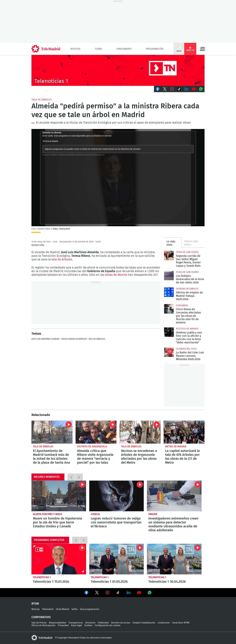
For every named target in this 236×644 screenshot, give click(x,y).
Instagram (172, 89)
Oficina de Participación (43, 625)
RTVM (35, 604)
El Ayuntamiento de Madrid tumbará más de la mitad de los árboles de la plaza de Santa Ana (52, 432)
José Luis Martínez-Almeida (45, 339)
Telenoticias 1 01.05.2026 (117, 559)
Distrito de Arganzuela (92, 447)
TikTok (179, 89)
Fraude (153, 514)
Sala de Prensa (39, 623)
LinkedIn (186, 89)
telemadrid (42, 638)
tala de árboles (62, 259)
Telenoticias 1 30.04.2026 (174, 559)
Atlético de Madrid (187, 329)
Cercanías (182, 305)
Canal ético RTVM (181, 623)
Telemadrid (48, 609)
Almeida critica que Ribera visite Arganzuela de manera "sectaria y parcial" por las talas (96, 432)
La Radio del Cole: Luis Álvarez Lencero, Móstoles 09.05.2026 (169, 352)
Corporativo (41, 617)
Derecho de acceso (121, 623)
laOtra (75, 609)
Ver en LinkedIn (129, 593)
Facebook (158, 89)
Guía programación (90, 609)
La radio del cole (186, 349)
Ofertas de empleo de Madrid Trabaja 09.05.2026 (169, 292)
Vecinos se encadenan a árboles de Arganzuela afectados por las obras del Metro (140, 432)
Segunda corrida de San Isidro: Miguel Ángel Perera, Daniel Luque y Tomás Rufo (169, 255)
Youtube (194, 89)
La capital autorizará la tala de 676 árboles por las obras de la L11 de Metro (184, 432)
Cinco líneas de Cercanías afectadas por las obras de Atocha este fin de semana (169, 309)
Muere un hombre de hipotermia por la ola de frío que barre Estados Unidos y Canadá (59, 496)
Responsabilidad (57, 623)
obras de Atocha (116, 275)
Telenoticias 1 (42, 577)
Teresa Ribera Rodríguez (74, 339)
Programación (155, 49)
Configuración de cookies (108, 625)
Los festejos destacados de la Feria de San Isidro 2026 (169, 275)
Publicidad (103, 623)
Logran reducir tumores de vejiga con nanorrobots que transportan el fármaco (117, 496)
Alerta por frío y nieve (47, 514)
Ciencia (95, 514)
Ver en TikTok (118, 593)
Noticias (75, 49)
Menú (202, 49)
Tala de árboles (42, 100)
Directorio (90, 623)
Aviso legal (76, 625)
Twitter (165, 89)
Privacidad (63, 625)
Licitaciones (164, 623)
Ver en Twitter (97, 593)
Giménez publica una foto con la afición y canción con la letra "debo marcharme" (169, 332)
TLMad (98, 49)
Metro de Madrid (176, 447)
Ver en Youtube (139, 593)
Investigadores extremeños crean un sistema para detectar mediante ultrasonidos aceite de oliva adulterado (174, 496)
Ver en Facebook (86, 593)
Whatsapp (201, 89)
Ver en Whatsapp (150, 593)
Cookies (88, 625)
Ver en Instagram (107, 593)
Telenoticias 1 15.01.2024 (59, 559)
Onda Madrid (124, 49)
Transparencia (76, 623)
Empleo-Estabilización (144, 623)
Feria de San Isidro (187, 252)
